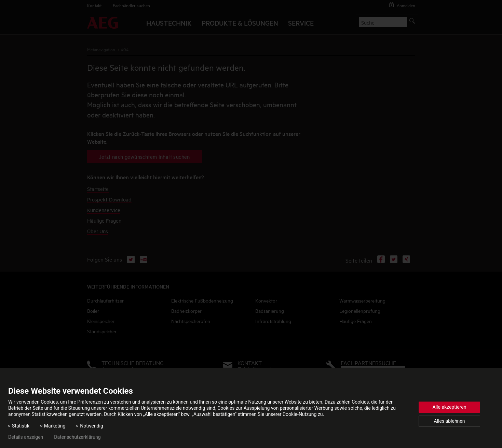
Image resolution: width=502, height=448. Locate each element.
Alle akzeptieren (450, 407)
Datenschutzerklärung (77, 437)
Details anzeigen (26, 437)
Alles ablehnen (450, 421)
